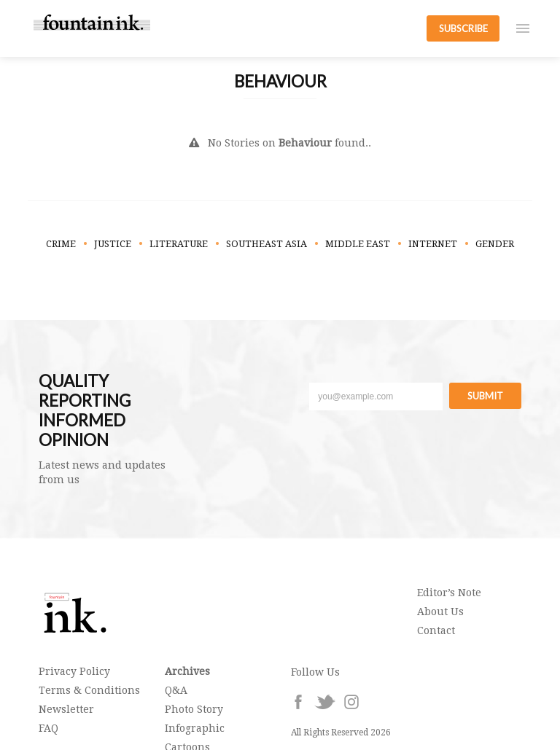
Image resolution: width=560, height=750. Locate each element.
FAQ (48, 728)
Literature (179, 244)
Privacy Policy (74, 671)
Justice (113, 244)
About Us (440, 612)
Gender (495, 244)
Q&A (176, 690)
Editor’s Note (449, 593)
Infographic (195, 728)
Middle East (358, 244)
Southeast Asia (267, 244)
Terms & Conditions (89, 690)
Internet (433, 244)
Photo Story (194, 709)
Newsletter (66, 709)
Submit (485, 396)
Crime (61, 244)
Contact (436, 630)
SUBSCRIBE (463, 28)
